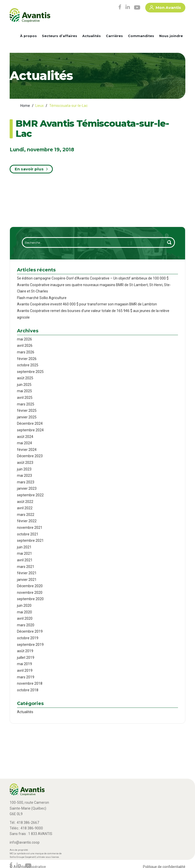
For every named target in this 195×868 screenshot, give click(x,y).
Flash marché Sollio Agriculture (42, 298)
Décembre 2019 (30, 631)
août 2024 (25, 437)
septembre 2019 (30, 645)
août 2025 (25, 378)
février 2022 (27, 521)
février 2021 (27, 573)
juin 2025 (24, 385)
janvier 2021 (27, 580)
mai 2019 (25, 664)
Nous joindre (171, 36)
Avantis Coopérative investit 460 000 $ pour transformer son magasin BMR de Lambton (87, 304)
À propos (28, 36)
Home (25, 106)
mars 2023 (26, 482)
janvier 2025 (27, 417)
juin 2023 (24, 469)
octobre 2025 (28, 365)
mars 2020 (26, 625)
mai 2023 (25, 476)
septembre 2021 (30, 541)
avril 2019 (25, 670)
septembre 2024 (30, 430)
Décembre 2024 (30, 423)
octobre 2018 (28, 690)
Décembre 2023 (30, 456)
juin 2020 (24, 605)
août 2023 (25, 463)
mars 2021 (26, 567)
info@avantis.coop (25, 842)
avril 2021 (25, 560)
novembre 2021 (30, 528)
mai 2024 (25, 443)
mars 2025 (26, 404)
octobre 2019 (28, 638)
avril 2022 (25, 508)
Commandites (141, 36)
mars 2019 (26, 677)
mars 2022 (26, 515)
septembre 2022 (30, 495)
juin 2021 (24, 547)
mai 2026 (25, 339)
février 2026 (27, 359)
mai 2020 (25, 612)
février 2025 (27, 411)
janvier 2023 (27, 488)
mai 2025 (25, 391)
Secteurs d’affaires (60, 36)
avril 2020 (25, 618)
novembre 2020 (30, 593)
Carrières (114, 36)
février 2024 (27, 450)
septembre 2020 (30, 599)
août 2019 (25, 651)
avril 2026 (25, 346)
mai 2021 (25, 553)
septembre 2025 (30, 372)
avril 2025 (25, 398)
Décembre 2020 (30, 586)
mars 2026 (26, 352)
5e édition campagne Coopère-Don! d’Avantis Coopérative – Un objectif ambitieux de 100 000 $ (93, 278)
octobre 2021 (28, 534)
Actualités (92, 36)
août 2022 (25, 502)
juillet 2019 (26, 658)
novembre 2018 (30, 683)
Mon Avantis (165, 8)
